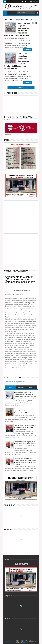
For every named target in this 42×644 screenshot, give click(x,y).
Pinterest (37, 2)
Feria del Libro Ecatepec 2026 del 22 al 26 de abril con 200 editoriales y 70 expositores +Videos (25, 427)
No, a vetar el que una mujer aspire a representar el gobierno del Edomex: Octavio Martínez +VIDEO (25, 411)
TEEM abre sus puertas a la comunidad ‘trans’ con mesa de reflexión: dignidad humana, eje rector (25, 395)
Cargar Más (21, 87)
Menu (5, 2)
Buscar (37, 13)
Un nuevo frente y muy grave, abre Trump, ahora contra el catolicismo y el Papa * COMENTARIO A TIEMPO (25, 444)
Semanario (21, 387)
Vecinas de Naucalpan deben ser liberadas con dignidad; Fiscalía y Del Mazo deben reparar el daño (17, 61)
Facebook (25, 2)
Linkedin (31, 2)
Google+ (28, 2)
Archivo (32, 387)
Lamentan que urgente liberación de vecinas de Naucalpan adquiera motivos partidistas (17, 29)
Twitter (23, 2)
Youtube (34, 2)
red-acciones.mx (11, 641)
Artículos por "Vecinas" (17, 19)
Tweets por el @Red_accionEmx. (15, 382)
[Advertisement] (21, 215)
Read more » (27, 49)
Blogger (25, 643)
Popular (10, 387)
